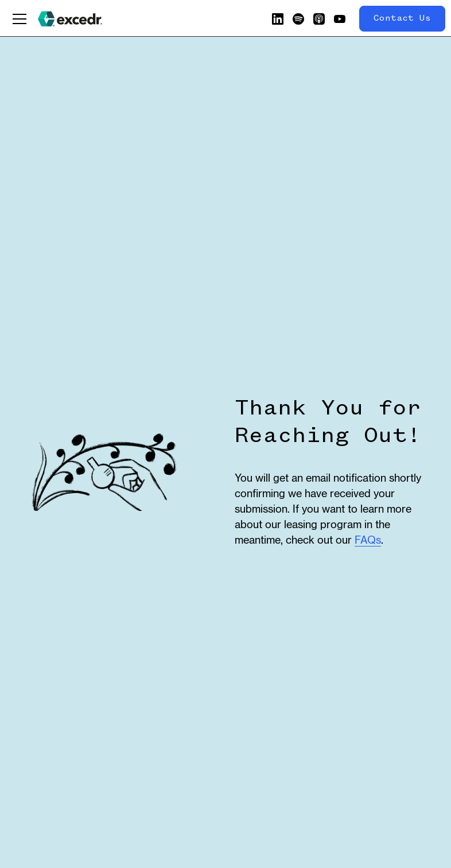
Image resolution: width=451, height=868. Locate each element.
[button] (20, 19)
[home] (70, 19)
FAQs (368, 540)
